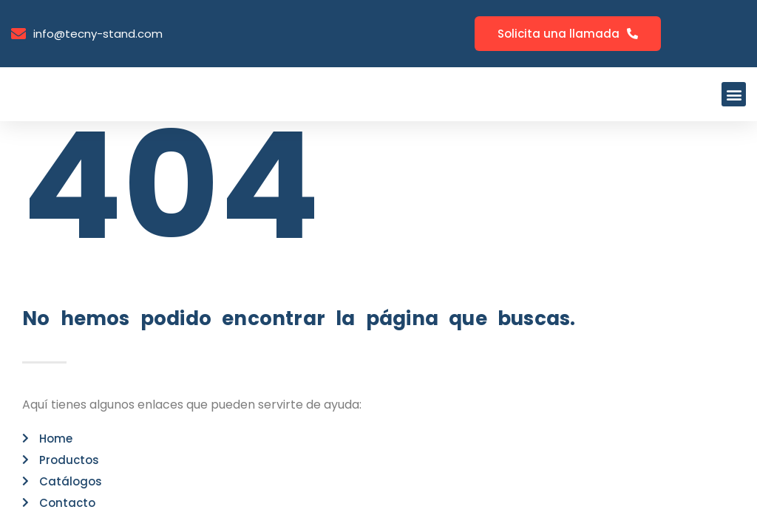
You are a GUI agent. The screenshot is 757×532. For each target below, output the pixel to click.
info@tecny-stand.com (98, 34)
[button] (734, 94)
